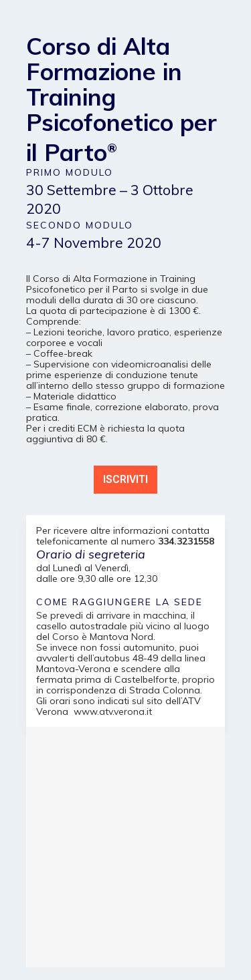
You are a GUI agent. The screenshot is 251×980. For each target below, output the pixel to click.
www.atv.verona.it (113, 711)
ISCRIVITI (125, 479)
